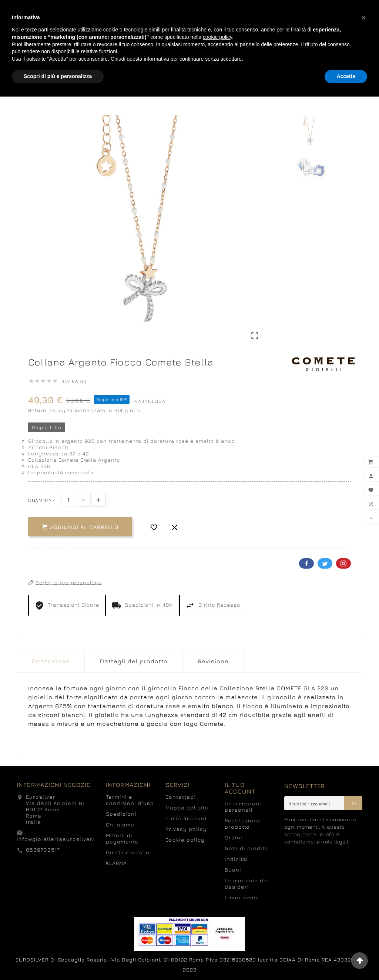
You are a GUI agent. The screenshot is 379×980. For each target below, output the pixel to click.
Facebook (306, 563)
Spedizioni (121, 814)
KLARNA (116, 863)
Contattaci (180, 797)
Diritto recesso (128, 852)
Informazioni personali (243, 806)
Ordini (234, 837)
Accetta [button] (346, 76)
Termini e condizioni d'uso (130, 800)
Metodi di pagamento (122, 838)
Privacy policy (186, 829)
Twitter (325, 563)
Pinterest (343, 563)
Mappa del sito (187, 807)
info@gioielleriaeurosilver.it (57, 839)
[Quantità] (68, 500)
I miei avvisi (242, 897)
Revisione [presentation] (213, 661)
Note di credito (246, 848)
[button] (363, 18)
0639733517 (43, 850)
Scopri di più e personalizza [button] (58, 76)
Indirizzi (236, 859)
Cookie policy (185, 840)
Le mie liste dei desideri (247, 883)
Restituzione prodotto (243, 824)
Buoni (233, 870)
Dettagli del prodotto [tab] (134, 661)
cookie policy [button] (217, 37)
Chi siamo (120, 824)
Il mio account (186, 818)
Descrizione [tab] (51, 661)
